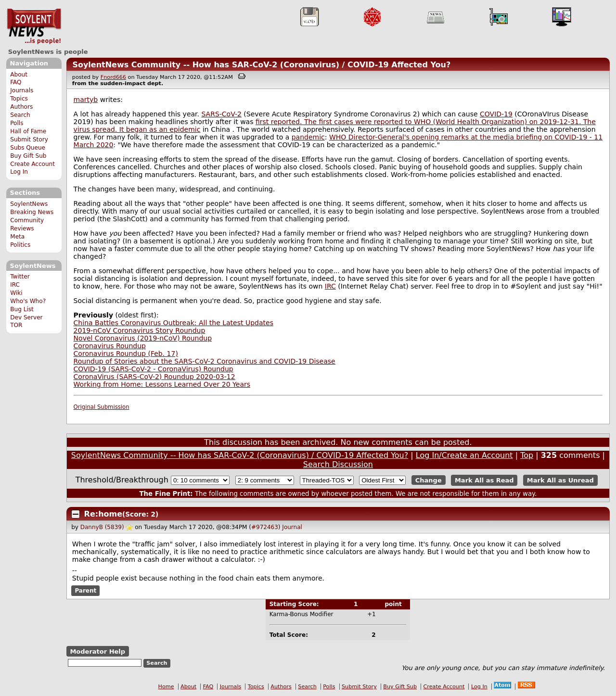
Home (166, 687)
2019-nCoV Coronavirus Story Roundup (140, 330)
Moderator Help (97, 652)
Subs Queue (28, 148)
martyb (86, 100)
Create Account (32, 164)
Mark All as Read (484, 480)
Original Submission (102, 407)
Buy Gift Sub (28, 156)
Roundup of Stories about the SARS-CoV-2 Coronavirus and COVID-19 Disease (205, 361)
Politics (20, 245)
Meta (17, 237)
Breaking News (32, 212)
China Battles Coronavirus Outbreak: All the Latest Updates (173, 323)
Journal (292, 527)
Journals (22, 90)
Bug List (22, 309)
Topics (19, 99)
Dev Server (26, 317)
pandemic (308, 137)
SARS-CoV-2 (221, 114)
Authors (21, 107)
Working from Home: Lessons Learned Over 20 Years (162, 384)
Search (20, 115)
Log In (19, 172)
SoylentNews (34, 26)
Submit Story (29, 139)
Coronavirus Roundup (110, 346)
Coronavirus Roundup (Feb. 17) (126, 354)
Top (527, 455)
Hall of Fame (28, 131)
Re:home (103, 514)
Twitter (20, 277)
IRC (15, 285)
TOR (16, 325)
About (19, 75)
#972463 (265, 527)
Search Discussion (338, 464)
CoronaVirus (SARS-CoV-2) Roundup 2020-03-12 (154, 377)
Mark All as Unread (560, 480)
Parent (85, 591)
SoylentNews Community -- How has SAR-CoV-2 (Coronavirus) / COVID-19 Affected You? (261, 65)
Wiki (16, 293)
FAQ (16, 82)
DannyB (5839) (102, 527)
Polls (17, 123)
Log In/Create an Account (464, 455)
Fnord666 (113, 77)
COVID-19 (496, 114)
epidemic (185, 129)
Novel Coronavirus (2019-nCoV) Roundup (143, 338)
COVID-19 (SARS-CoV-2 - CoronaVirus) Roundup (154, 369)
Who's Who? (28, 301)
